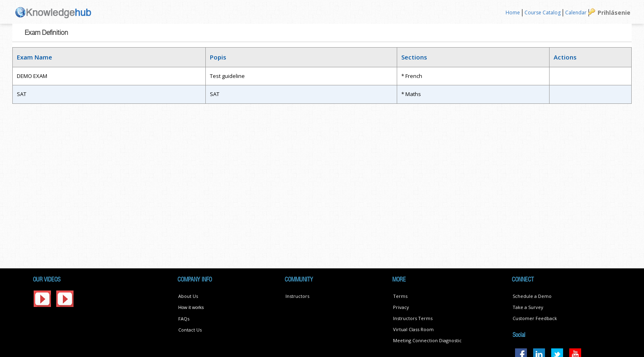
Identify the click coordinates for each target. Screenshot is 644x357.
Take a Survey (528, 307)
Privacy (401, 307)
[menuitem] (513, 13)
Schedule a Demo (532, 296)
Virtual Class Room (413, 329)
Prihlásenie (614, 13)
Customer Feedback (535, 318)
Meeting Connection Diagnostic (427, 340)
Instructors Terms (413, 318)
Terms (400, 296)
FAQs (184, 319)
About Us (188, 296)
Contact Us (190, 330)
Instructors (297, 296)
